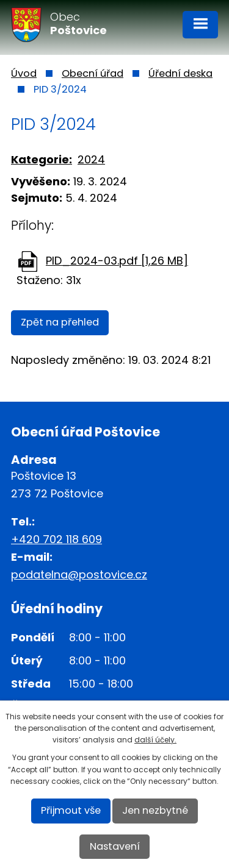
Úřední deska (180, 73)
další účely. (155, 740)
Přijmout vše (71, 810)
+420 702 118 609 (56, 539)
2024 (91, 159)
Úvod (24, 73)
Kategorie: (42, 159)
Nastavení (115, 846)
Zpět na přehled (60, 322)
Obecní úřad (93, 73)
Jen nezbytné (155, 810)
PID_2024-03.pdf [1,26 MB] (117, 261)
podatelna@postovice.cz (79, 575)
